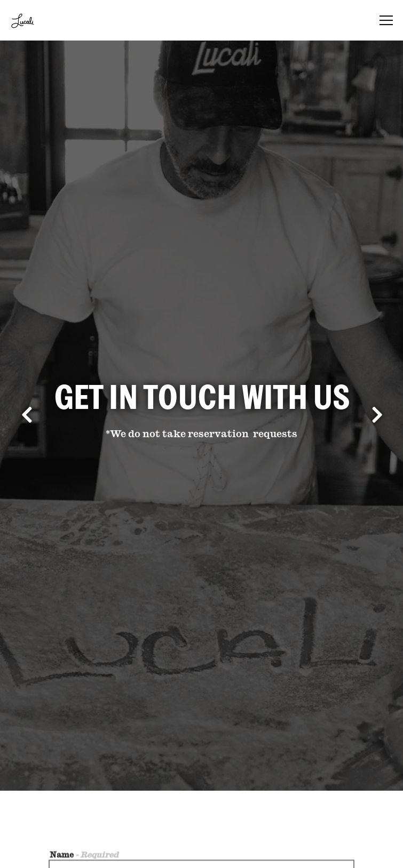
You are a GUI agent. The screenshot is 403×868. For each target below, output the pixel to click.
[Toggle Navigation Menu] (386, 20)
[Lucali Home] (46, 20)
